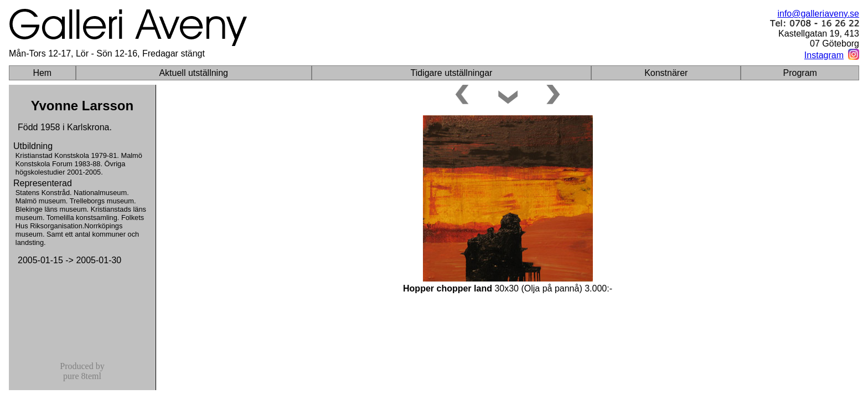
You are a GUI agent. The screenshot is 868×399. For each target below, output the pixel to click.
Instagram (824, 55)
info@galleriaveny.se (818, 14)
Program (800, 73)
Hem (42, 73)
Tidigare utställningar (451, 73)
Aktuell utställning (193, 73)
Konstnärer (666, 73)
